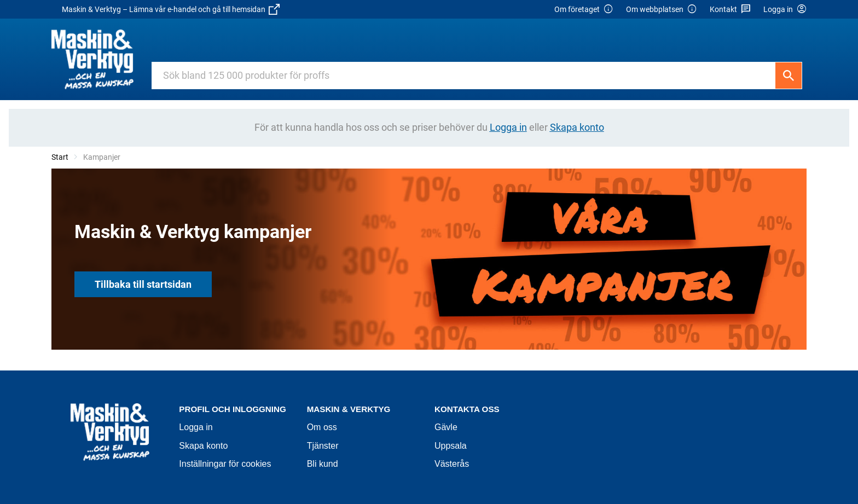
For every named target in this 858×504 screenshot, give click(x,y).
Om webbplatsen (662, 10)
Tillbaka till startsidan (143, 284)
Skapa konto (203, 446)
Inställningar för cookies (225, 464)
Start (60, 157)
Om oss (322, 427)
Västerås (452, 464)
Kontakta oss (467, 409)
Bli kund (323, 464)
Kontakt (730, 10)
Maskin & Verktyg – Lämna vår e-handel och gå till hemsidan (171, 9)
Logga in (196, 427)
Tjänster (323, 446)
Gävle (446, 427)
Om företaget (584, 10)
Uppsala (451, 446)
